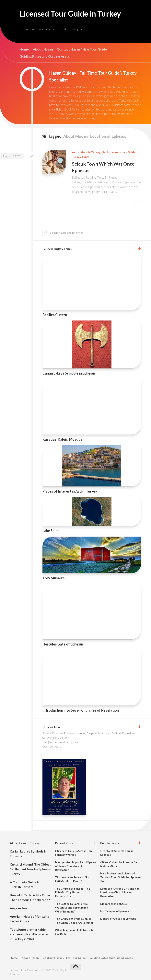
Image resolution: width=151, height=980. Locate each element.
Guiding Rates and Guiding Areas (45, 57)
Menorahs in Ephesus (114, 904)
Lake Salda (51, 531)
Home (24, 50)
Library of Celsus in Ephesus (118, 918)
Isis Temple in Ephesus (115, 911)
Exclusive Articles (114, 153)
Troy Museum (53, 578)
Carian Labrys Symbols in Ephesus (69, 373)
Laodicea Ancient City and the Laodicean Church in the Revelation (120, 892)
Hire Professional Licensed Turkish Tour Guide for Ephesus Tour (121, 877)
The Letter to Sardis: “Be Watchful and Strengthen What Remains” (72, 907)
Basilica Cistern (55, 315)
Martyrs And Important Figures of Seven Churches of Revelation (75, 866)
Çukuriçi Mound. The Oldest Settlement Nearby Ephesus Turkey (30, 869)
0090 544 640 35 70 (55, 738)
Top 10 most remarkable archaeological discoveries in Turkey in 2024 (29, 934)
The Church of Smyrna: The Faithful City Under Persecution (73, 892)
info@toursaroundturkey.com (60, 742)
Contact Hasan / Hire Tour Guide (82, 50)
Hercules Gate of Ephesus (63, 644)
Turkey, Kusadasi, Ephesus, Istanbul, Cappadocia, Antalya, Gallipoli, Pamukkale (89, 733)
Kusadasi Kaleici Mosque (62, 439)
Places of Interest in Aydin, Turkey (70, 491)
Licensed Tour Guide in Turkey (74, 14)
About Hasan (43, 50)
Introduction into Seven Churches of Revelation (81, 710)
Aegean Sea (18, 908)
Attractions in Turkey (86, 153)
